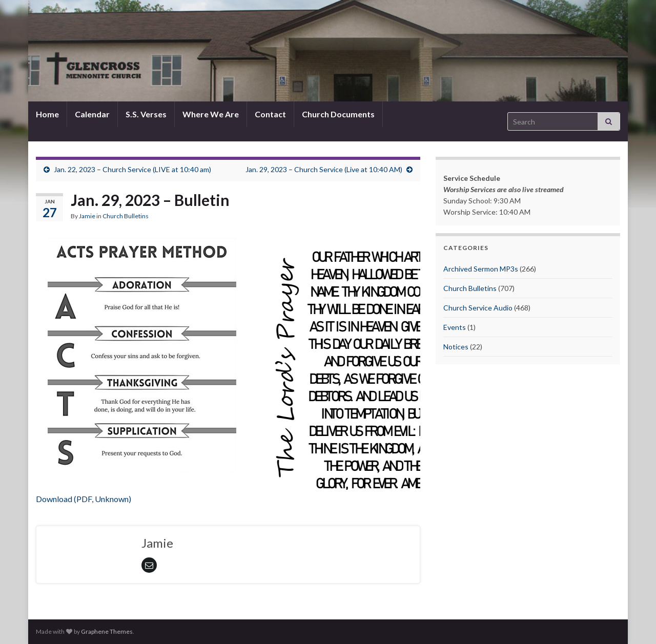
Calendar (92, 114)
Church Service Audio (478, 308)
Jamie (87, 216)
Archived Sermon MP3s (481, 269)
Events (455, 327)
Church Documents (338, 114)
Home (47, 114)
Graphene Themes (107, 631)
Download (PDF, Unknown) (84, 499)
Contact (270, 114)
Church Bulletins (126, 216)
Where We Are (211, 114)
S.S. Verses (146, 114)
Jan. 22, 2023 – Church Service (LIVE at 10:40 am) (132, 169)
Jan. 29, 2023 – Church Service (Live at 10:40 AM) (324, 169)
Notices (456, 347)
